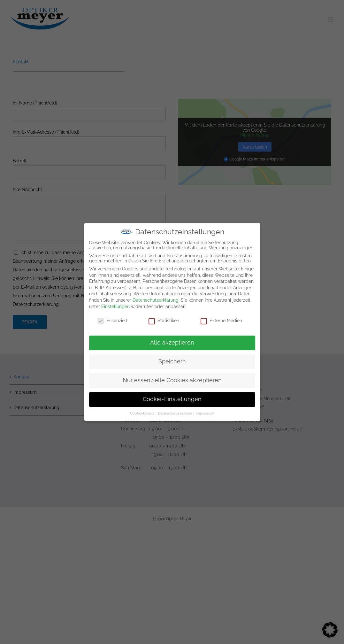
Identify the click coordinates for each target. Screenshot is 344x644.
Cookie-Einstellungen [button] (172, 398)
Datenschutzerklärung (156, 299)
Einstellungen (115, 305)
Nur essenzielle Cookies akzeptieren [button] (172, 379)
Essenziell (112, 319)
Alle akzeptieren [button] (172, 341)
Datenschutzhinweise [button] (175, 412)
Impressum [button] (205, 412)
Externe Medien (221, 319)
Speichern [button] (172, 360)
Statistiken (164, 319)
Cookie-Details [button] (142, 412)
